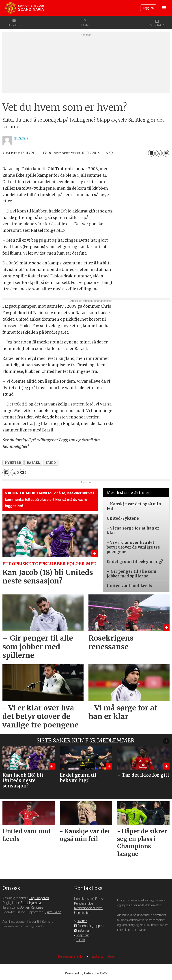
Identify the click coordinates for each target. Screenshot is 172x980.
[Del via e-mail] (166, 153)
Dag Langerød (39, 898)
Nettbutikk (156, 25)
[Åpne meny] (164, 8)
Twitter (82, 921)
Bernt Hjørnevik (31, 903)
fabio (51, 463)
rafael (33, 463)
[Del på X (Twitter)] (159, 153)
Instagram (84, 931)
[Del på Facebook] (151, 153)
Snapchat (82, 935)
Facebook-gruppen (90, 926)
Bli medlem (14, 25)
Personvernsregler (71, 957)
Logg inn (148, 8)
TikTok (80, 940)
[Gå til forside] (24, 8)
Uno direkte (82, 913)
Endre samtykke (103, 957)
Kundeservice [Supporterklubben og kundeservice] (84, 904)
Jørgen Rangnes (32, 908)
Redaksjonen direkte (88, 908)
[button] (166, 741)
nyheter (13, 463)
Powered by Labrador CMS (86, 973)
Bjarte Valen (53, 912)
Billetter (85, 25)
